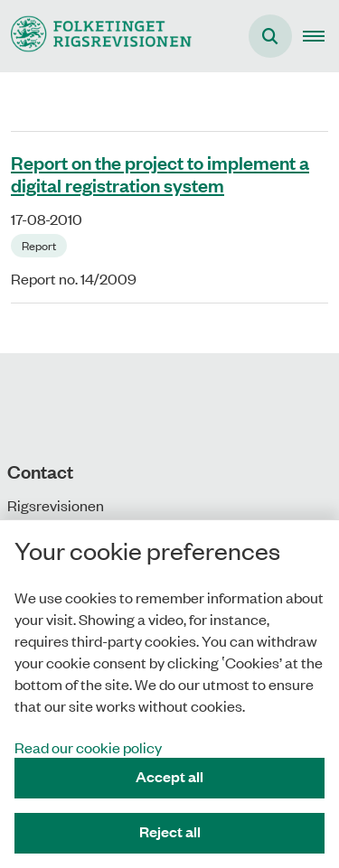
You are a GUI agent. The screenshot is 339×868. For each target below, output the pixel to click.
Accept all (169, 776)
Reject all (170, 831)
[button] (321, 36)
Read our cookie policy (88, 747)
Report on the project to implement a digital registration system (160, 173)
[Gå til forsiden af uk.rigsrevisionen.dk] (96, 36)
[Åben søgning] (270, 36)
